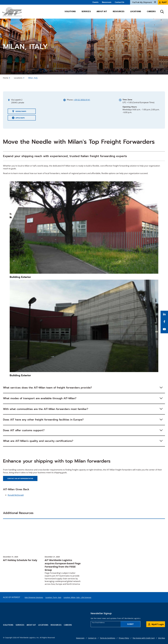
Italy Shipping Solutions (34, 597)
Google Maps (19, 111)
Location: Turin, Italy (53, 597)
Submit (130, 624)
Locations (18, 78)
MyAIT (163, 2)
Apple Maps (18, 118)
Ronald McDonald (16, 495)
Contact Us (120, 2)
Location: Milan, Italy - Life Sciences (77, 597)
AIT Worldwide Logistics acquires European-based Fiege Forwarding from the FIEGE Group (63, 565)
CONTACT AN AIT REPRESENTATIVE (20, 478)
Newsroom (107, 2)
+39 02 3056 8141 (82, 100)
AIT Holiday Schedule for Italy (20, 560)
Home (6, 78)
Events (96, 2)
